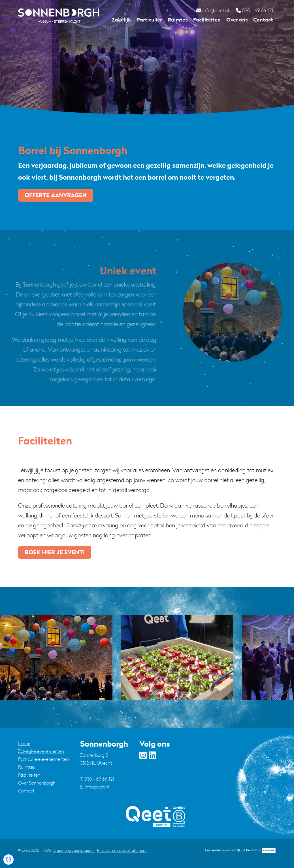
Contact (263, 20)
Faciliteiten (207, 20)
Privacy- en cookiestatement (122, 850)
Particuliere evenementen (43, 759)
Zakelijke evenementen (41, 751)
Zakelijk (121, 20)
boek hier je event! (55, 552)
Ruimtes (178, 20)
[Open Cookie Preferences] (8, 860)
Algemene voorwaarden (74, 850)
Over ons (237, 20)
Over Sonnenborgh (37, 783)
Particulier (149, 20)
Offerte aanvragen (56, 195)
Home (24, 743)
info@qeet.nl (97, 787)
